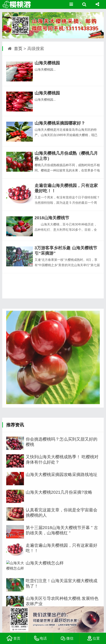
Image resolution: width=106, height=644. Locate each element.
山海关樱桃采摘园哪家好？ (60, 123)
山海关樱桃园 (47, 63)
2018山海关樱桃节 (52, 218)
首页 (18, 49)
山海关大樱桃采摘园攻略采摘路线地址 (62, 601)
